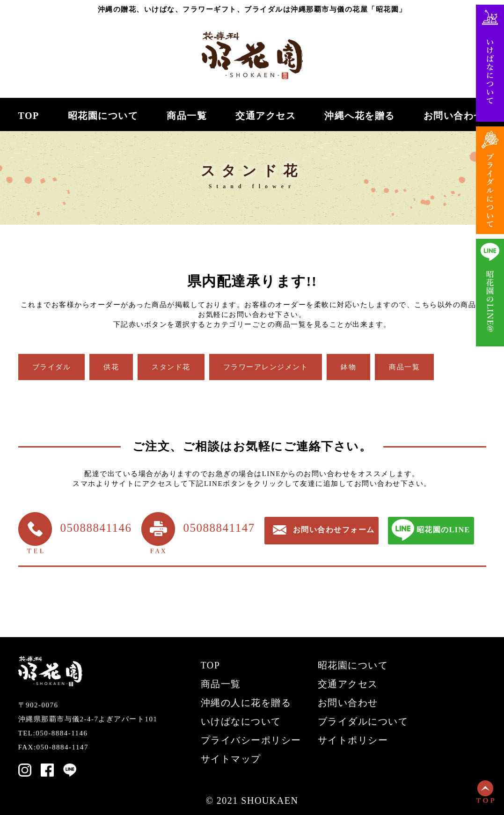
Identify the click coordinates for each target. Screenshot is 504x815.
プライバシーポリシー (251, 740)
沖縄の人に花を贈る (246, 703)
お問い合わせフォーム (334, 530)
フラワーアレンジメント (266, 367)
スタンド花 (171, 367)
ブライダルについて (363, 721)
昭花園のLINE (443, 530)
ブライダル (52, 367)
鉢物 (348, 367)
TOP (29, 116)
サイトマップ (231, 759)
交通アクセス (266, 116)
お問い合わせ (454, 116)
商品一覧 (187, 116)
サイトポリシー (353, 740)
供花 (111, 367)
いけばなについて (241, 721)
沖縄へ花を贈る (360, 116)
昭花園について (103, 116)
